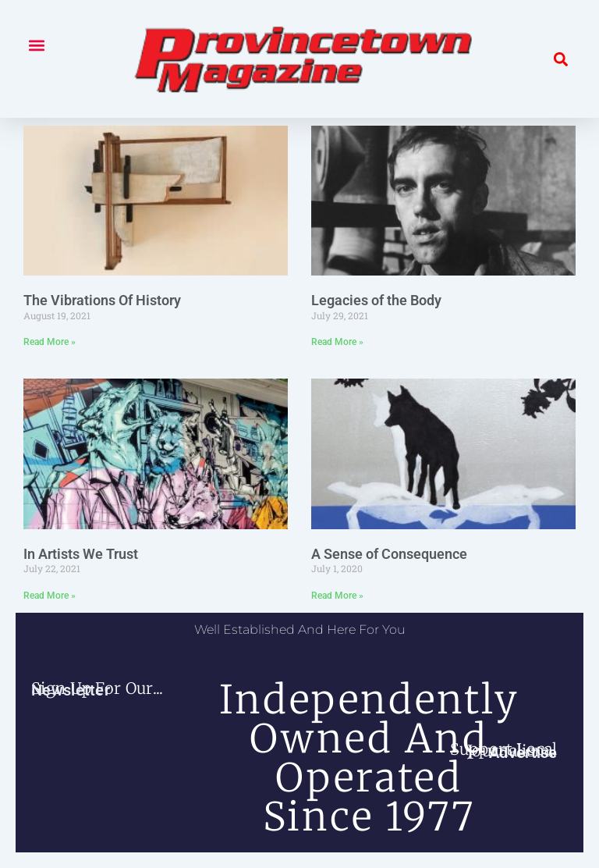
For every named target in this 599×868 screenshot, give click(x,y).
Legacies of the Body (376, 300)
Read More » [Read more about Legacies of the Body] (337, 342)
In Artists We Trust (81, 554)
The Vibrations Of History (102, 300)
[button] (36, 45)
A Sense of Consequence (389, 554)
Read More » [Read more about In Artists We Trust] (50, 596)
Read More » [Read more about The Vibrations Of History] (50, 342)
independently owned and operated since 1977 (369, 758)
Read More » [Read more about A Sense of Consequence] (337, 596)
